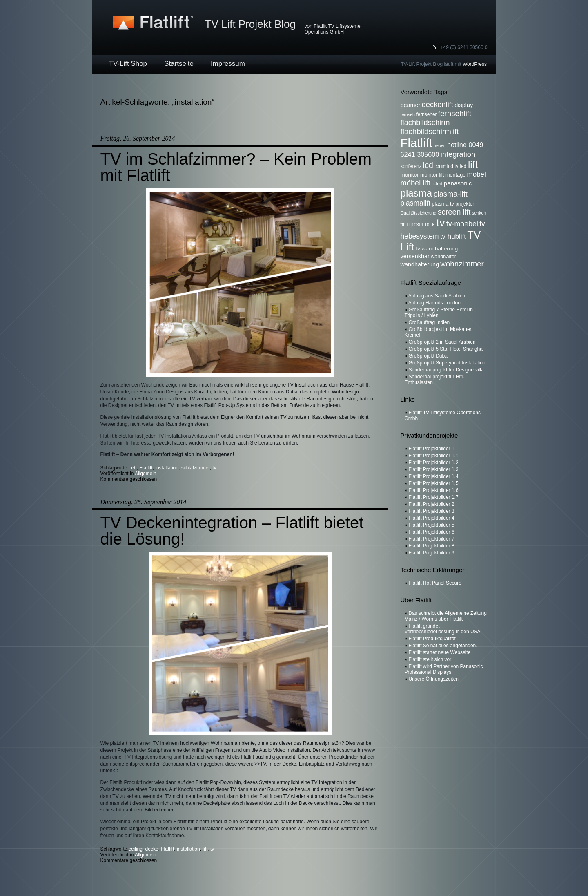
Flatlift (146, 468)
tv (214, 468)
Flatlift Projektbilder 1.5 (434, 483)
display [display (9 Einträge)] (464, 105)
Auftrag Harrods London (434, 303)
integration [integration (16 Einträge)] (458, 154)
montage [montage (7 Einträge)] (455, 175)
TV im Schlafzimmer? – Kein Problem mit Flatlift (236, 167)
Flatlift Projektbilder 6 (432, 532)
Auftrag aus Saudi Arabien (437, 296)
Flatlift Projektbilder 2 (432, 504)
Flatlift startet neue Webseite (440, 652)
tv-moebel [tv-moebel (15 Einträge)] (462, 224)
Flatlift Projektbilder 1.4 (434, 476)
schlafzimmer (196, 468)
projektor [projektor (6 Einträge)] (465, 204)
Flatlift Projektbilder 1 (432, 449)
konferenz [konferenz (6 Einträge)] (411, 166)
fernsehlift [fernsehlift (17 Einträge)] (455, 113)
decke (152, 849)
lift (205, 849)
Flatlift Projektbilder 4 (432, 518)
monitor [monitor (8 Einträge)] (410, 175)
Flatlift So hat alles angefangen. (443, 646)
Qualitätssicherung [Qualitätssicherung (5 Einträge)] (419, 213)
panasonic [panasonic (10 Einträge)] (458, 183)
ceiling (136, 849)
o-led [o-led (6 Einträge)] (437, 184)
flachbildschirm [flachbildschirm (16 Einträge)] (425, 122)
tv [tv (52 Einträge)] (441, 223)
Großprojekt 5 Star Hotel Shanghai (446, 349)
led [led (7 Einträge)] (463, 166)
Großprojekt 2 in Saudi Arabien (442, 342)
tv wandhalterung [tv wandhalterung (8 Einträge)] (437, 249)
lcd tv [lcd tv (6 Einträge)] (453, 166)
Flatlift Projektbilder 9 (432, 553)
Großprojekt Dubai (429, 356)
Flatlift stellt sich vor (430, 659)
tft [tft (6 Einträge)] (403, 225)
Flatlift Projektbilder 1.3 (434, 469)
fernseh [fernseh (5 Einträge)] (408, 114)
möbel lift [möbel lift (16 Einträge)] (415, 183)
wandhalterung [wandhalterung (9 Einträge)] (420, 264)
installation (167, 468)
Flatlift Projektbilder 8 (432, 546)
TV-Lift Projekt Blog (251, 24)
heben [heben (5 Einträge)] (440, 145)
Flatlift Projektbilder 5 (432, 525)
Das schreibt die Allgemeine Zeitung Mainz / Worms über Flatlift (446, 616)
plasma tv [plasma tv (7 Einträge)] (443, 204)
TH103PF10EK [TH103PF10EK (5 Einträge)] (421, 225)
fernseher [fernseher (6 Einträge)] (426, 114)
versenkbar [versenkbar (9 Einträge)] (415, 256)
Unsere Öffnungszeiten (434, 679)
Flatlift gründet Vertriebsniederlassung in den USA (443, 629)
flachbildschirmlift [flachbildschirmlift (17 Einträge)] (430, 131)
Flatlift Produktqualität (432, 639)
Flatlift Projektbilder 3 (432, 511)
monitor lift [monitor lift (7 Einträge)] (432, 175)
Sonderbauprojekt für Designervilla (446, 370)
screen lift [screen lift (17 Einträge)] (454, 212)
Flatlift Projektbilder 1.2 (434, 463)
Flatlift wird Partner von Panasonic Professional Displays (444, 669)
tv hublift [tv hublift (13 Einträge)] (453, 236)
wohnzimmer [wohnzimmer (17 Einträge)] (462, 264)
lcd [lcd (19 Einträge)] (428, 165)
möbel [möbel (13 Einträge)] (477, 174)
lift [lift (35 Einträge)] (473, 164)
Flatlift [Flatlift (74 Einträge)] (416, 143)
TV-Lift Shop (128, 64)
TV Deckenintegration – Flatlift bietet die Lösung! (232, 531)
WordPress (475, 64)
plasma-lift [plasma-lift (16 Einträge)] (450, 194)
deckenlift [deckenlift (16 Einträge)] (438, 104)
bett (133, 468)
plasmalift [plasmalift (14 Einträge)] (416, 203)
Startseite (179, 64)
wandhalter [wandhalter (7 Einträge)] (443, 257)
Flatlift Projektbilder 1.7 (434, 497)
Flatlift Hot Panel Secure (435, 583)
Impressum (228, 64)
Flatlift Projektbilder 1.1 (434, 456)
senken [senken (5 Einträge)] (479, 213)
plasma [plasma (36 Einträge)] (416, 193)
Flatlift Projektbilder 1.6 (434, 490)
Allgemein (146, 474)
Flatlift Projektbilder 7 (432, 539)
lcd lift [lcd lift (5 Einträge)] (440, 166)
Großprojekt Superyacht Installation (447, 363)
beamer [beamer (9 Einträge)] (411, 105)
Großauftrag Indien (429, 322)
